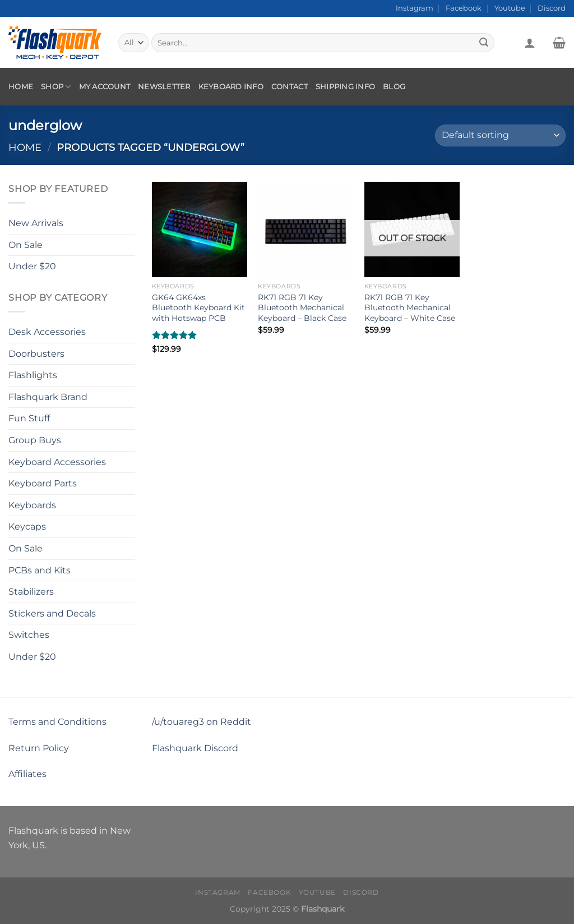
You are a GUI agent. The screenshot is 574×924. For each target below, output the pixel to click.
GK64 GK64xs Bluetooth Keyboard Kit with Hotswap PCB (198, 308)
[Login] (530, 43)
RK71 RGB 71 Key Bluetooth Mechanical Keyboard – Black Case (302, 308)
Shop (56, 87)
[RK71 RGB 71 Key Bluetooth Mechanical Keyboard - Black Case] (305, 229)
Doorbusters (36, 353)
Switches (29, 635)
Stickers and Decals (52, 613)
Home (21, 87)
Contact (290, 87)
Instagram (415, 8)
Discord (552, 8)
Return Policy (39, 748)
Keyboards (32, 505)
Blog (394, 87)
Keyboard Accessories (57, 461)
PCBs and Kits (40, 570)
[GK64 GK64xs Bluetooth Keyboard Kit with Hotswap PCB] (200, 229)
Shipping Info (345, 87)
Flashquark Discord (195, 748)
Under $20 (32, 266)
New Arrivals (36, 223)
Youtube (510, 8)
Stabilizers (31, 592)
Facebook (464, 8)
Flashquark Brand (48, 397)
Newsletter (164, 87)
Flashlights (33, 375)
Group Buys (35, 440)
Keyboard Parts (43, 483)
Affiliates (27, 774)
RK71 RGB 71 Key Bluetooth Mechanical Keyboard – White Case (410, 308)
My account (105, 87)
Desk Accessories (47, 332)
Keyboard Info (231, 87)
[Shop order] (500, 135)
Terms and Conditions (57, 722)
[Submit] (484, 43)
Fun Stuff (29, 418)
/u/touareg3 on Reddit (202, 722)
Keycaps (27, 527)
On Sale (26, 244)
